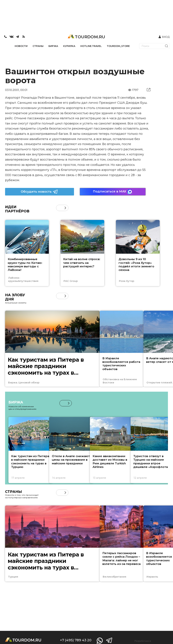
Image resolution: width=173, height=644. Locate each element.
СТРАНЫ (38, 46)
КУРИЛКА (69, 46)
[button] (65, 208)
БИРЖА (53, 46)
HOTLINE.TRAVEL (91, 46)
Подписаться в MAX (113, 192)
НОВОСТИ (21, 46)
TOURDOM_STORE (118, 46)
